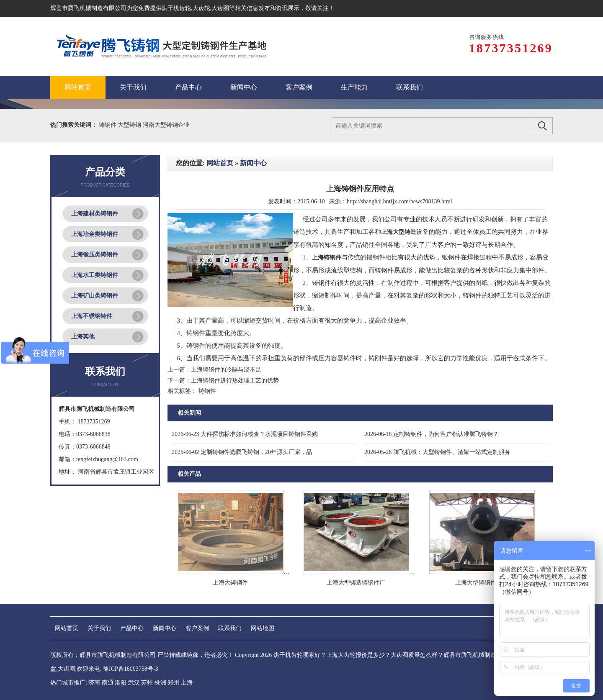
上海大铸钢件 (230, 583)
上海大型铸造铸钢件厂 (356, 583)
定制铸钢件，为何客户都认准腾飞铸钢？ (432, 434)
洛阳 (121, 683)
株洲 (160, 683)
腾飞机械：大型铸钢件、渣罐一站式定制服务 (437, 452)
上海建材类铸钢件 (95, 214)
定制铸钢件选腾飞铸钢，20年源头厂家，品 (242, 452)
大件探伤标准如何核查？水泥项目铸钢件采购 (245, 434)
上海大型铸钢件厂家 (482, 583)
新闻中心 (253, 163)
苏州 (147, 683)
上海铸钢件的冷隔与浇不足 (226, 370)
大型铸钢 (130, 125)
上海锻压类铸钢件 (95, 255)
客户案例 (197, 628)
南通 (108, 683)
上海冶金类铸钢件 (95, 234)
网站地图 (263, 628)
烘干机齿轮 (176, 8)
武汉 (134, 683)
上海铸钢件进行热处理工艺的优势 (235, 381)
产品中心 (132, 628)
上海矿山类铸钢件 (95, 296)
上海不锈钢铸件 (92, 316)
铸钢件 (108, 125)
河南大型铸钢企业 (166, 125)
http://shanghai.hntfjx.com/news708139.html (399, 201)
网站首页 (220, 163)
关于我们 (99, 628)
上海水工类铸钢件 (95, 275)
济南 (94, 683)
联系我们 (230, 628)
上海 (187, 683)
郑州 (173, 683)
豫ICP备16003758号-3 (130, 669)
